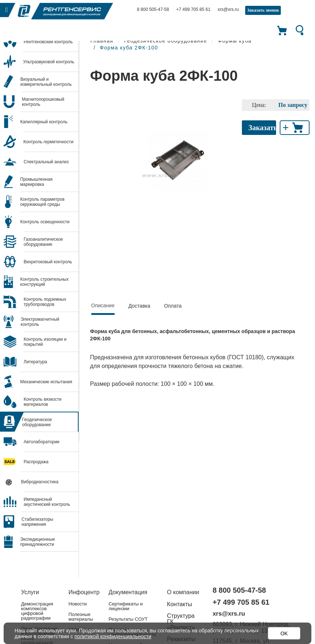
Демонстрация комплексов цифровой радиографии (37, 611)
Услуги (30, 592)
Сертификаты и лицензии (125, 606)
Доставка (139, 306)
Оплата (173, 306)
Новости (77, 604)
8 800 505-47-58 (153, 9)
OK (284, 633)
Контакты (180, 604)
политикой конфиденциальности (113, 636)
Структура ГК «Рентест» (181, 622)
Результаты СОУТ (128, 619)
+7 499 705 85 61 (194, 9)
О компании (183, 592)
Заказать (262, 128)
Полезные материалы (81, 617)
